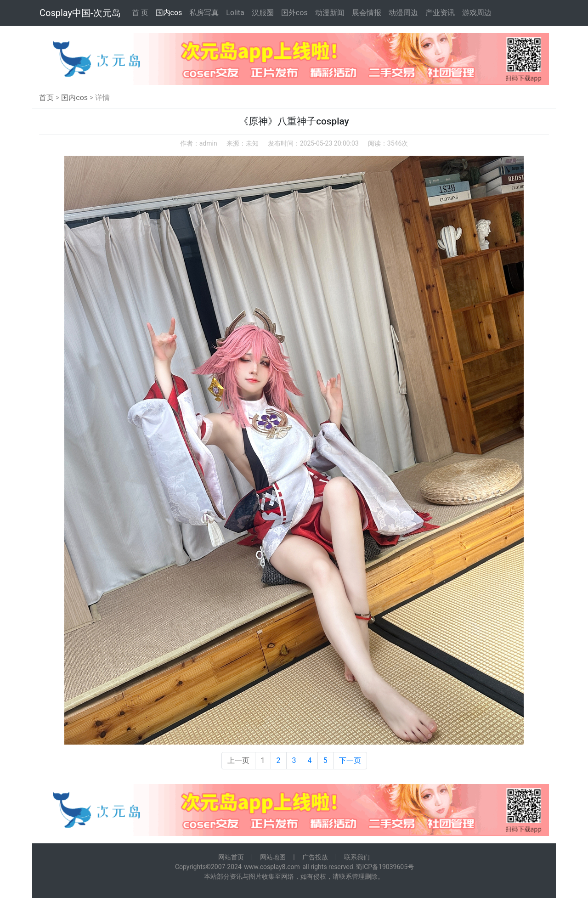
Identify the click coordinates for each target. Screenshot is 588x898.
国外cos (294, 13)
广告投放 (315, 857)
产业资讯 (440, 13)
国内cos (169, 13)
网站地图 (273, 857)
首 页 (140, 13)
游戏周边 (477, 13)
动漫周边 (403, 13)
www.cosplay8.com (272, 867)
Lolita (235, 13)
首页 (46, 98)
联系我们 (357, 857)
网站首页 (231, 857)
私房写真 (204, 13)
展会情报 (367, 13)
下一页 (350, 760)
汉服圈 (263, 13)
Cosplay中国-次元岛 (80, 13)
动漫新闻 (330, 13)
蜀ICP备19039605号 (385, 867)
